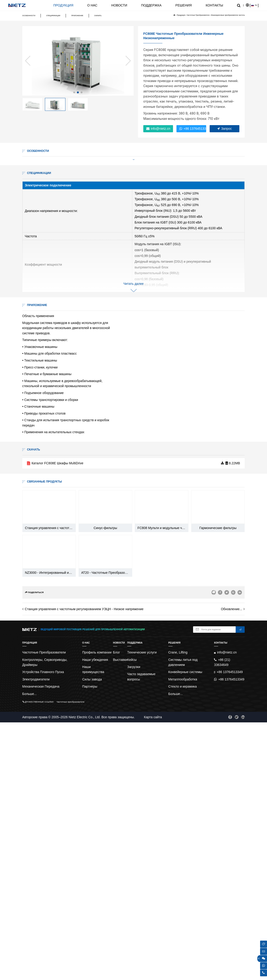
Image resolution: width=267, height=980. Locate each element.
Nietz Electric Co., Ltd (84, 974)
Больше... (30, 951)
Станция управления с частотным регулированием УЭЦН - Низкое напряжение (84, 867)
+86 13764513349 (193, 129)
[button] (74, 92)
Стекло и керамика (183, 944)
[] (252, 5)
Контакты (214, 5)
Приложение (77, 16)
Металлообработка (183, 937)
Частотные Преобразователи (198, 15)
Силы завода (92, 937)
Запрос (224, 129)
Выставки (120, 917)
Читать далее (133, 335)
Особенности (29, 16)
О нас (92, 5)
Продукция (63, 5)
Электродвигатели (36, 937)
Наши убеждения (95, 917)
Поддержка (151, 5)
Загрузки (134, 924)
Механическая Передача (41, 944)
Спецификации (53, 16)
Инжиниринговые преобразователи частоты (228, 15)
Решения (183, 5)
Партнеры (90, 944)
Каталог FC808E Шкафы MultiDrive (55, 734)
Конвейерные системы (185, 930)
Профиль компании (97, 910)
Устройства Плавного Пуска (43, 930)
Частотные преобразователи (71, 959)
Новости (119, 5)
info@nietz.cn (158, 129)
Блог (117, 910)
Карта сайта (153, 974)
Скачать (98, 16)
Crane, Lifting (178, 910)
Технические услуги (142, 910)
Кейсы (132, 917)
